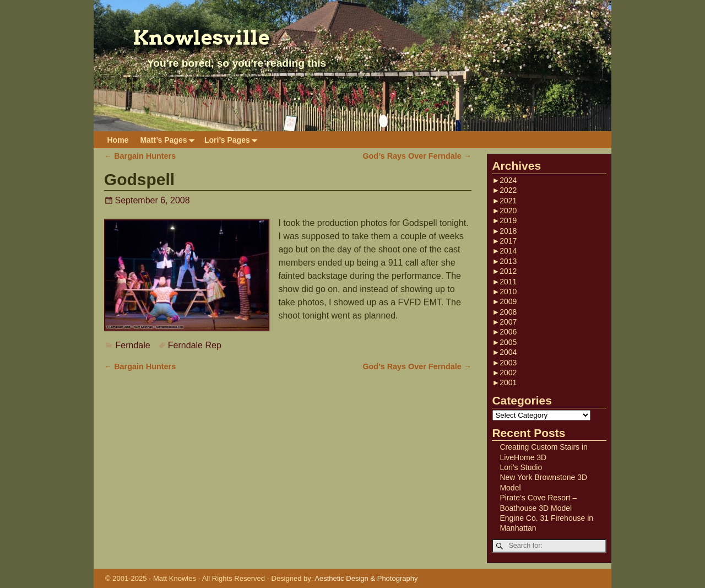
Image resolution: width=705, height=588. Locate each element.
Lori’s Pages (233, 140)
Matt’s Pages (169, 140)
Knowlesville (201, 37)
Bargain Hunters (140, 156)
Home (118, 140)
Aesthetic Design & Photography (366, 578)
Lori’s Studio (521, 467)
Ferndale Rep (195, 345)
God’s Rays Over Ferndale (417, 156)
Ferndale (133, 345)
